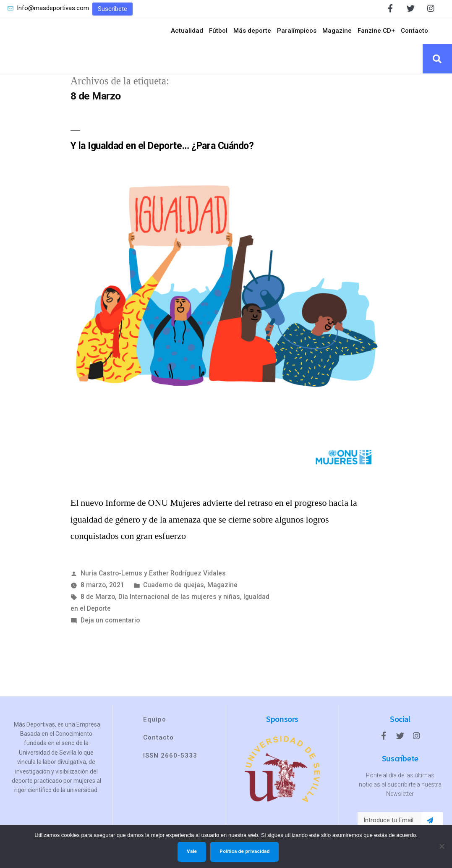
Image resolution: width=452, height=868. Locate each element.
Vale (192, 851)
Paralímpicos (297, 31)
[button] (112, 9)
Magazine (337, 31)
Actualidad (187, 31)
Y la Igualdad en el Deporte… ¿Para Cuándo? (162, 146)
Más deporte (252, 31)
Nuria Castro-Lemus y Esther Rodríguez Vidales (153, 573)
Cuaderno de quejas (174, 585)
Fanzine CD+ (376, 31)
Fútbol (218, 31)
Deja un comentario (110, 620)
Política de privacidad (244, 851)
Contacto (414, 31)
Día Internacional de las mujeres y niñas (179, 597)
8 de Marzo (98, 597)
